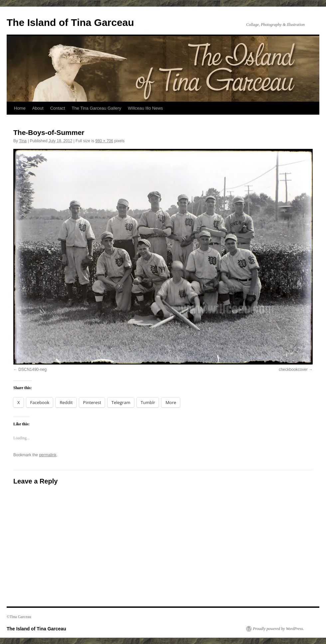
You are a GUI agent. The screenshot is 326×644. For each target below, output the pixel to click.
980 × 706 (104, 141)
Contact (58, 108)
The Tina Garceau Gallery (96, 108)
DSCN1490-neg (32, 370)
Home (20, 108)
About (38, 108)
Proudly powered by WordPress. (278, 629)
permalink (48, 455)
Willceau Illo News (145, 108)
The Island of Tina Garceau (70, 22)
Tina (23, 141)
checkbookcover (293, 370)
